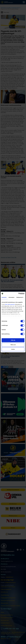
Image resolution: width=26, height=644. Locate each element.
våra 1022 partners (10, 304)
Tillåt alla (13, 340)
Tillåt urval (13, 345)
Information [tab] (12, 297)
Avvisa (13, 349)
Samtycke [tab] (4, 297)
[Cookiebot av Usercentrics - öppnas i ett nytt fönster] (19, 294)
